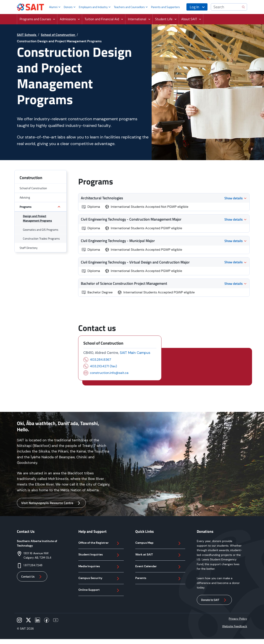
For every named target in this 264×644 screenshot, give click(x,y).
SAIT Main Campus (135, 353)
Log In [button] (194, 7)
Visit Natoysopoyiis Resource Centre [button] (51, 503)
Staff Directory (29, 248)
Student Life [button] (164, 19)
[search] (243, 7)
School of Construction (33, 188)
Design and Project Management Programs (37, 218)
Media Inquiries (99, 567)
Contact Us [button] (32, 577)
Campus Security (99, 579)
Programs (26, 207)
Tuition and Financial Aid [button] (102, 19)
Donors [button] (68, 7)
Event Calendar (159, 567)
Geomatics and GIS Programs (41, 230)
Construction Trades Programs (41, 238)
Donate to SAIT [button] (214, 600)
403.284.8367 (101, 360)
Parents (159, 579)
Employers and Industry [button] (93, 7)
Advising (25, 197)
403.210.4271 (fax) (103, 366)
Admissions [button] (68, 19)
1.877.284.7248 (33, 565)
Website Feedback (235, 626)
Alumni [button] (53, 7)
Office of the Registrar (99, 543)
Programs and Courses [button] (35, 19)
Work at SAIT (159, 555)
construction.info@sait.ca (109, 373)
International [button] (137, 19)
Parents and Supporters (165, 7)
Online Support (99, 590)
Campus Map (159, 543)
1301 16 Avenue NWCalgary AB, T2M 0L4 (37, 555)
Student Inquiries (99, 555)
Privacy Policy (238, 619)
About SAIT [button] (189, 19)
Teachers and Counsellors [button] (129, 7)
